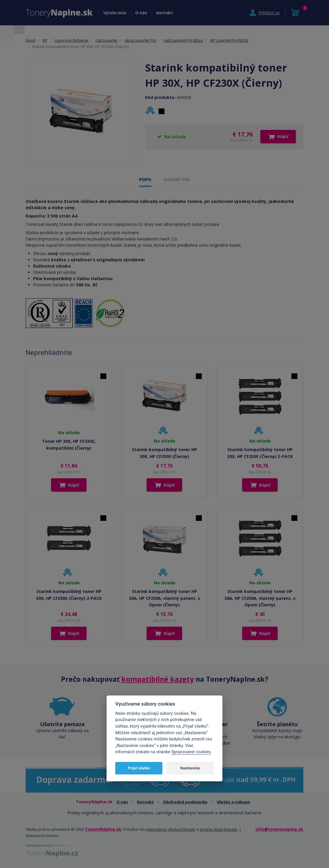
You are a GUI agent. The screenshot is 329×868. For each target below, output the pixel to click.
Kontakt (165, 13)
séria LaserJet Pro (140, 40)
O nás (141, 13)
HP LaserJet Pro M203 (229, 40)
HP (45, 40)
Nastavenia (190, 768)
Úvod (30, 40)
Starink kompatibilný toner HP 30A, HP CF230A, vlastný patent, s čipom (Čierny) (164, 598)
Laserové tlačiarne (72, 40)
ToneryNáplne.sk (103, 829)
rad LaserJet (106, 40)
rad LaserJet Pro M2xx (183, 40)
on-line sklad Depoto (219, 829)
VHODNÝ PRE (177, 180)
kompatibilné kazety (158, 679)
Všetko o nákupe (233, 802)
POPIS (145, 180)
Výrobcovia (115, 13)
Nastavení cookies (42, 836)
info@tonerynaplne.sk (279, 829)
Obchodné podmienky (185, 802)
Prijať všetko (139, 768)
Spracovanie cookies (191, 752)
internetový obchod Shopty (171, 829)
